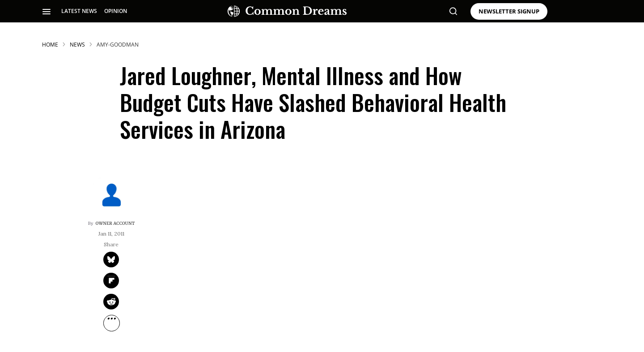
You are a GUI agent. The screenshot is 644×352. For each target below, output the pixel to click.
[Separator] (112, 323)
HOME (50, 45)
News (77, 45)
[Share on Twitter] (111, 260)
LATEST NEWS (79, 11)
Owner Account (115, 223)
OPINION (116, 11)
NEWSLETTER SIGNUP (509, 11)
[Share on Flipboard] (111, 281)
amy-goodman (118, 45)
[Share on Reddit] (111, 302)
